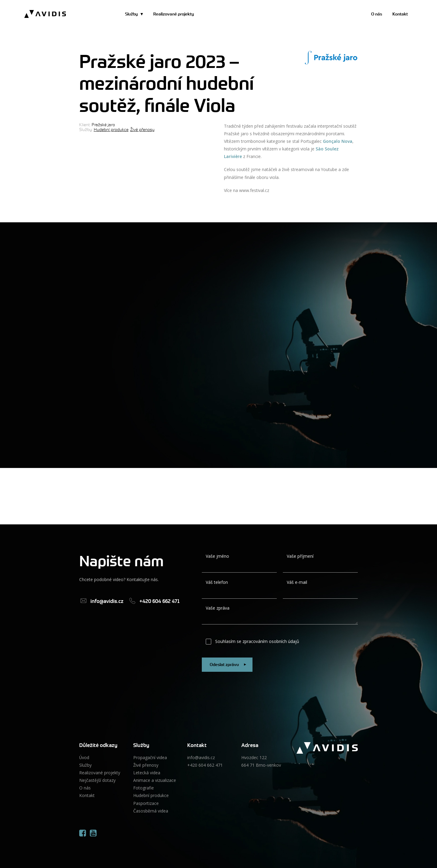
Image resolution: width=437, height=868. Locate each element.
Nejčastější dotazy (97, 780)
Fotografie (144, 788)
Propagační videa (150, 757)
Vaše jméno (217, 556)
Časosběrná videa (151, 811)
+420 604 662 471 (205, 765)
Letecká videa (147, 773)
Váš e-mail (297, 582)
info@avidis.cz (201, 757)
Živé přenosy (142, 129)
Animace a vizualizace (155, 780)
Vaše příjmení (300, 556)
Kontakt (400, 14)
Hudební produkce (111, 129)
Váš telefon (217, 582)
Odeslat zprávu (229, 665)
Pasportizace (146, 803)
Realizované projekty (174, 14)
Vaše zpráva (218, 608)
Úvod (84, 757)
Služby (131, 14)
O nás (377, 14)
